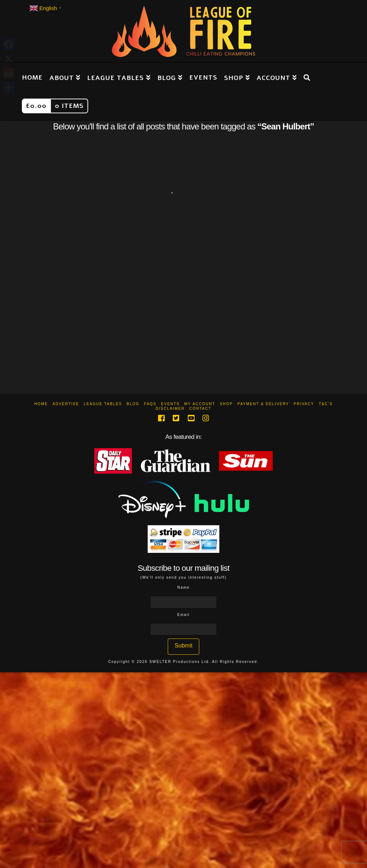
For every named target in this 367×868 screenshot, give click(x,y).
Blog (133, 404)
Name (184, 587)
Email (183, 615)
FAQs (150, 404)
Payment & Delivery (263, 404)
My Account (200, 404)
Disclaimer (170, 409)
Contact (200, 409)
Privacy (304, 404)
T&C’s (326, 404)
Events (170, 404)
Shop (226, 404)
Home (41, 404)
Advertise (66, 404)
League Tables (103, 404)
